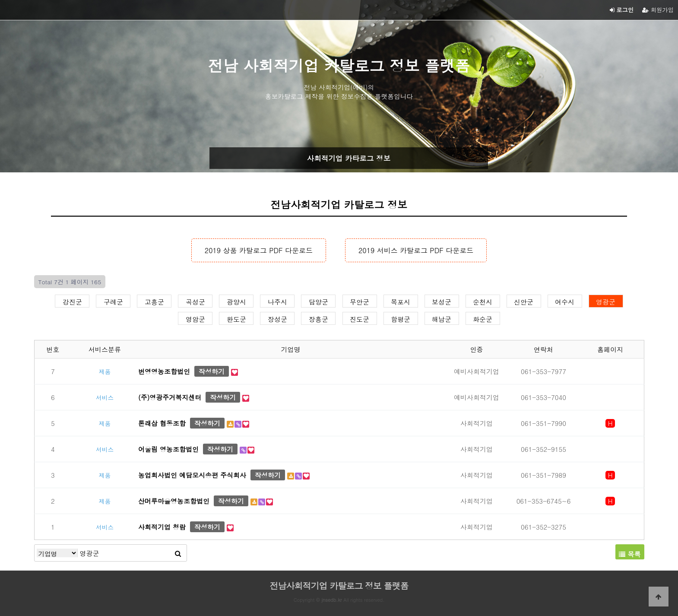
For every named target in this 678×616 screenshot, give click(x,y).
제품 (105, 372)
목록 (630, 554)
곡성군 (195, 301)
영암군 (195, 318)
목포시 (401, 301)
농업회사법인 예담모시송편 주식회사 (192, 475)
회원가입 (658, 10)
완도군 (236, 318)
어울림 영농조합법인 (168, 449)
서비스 (105, 397)
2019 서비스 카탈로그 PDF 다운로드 (416, 250)
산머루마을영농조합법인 (174, 501)
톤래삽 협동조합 (162, 423)
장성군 (277, 318)
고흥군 (154, 301)
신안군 (524, 301)
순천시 (483, 301)
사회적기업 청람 (162, 527)
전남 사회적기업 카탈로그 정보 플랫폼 (339, 65)
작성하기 (212, 371)
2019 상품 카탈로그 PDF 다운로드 (259, 250)
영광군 (606, 301)
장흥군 (318, 318)
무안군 (360, 301)
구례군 (113, 301)
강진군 (72, 301)
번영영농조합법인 (164, 371)
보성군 (442, 301)
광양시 (236, 301)
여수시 (565, 301)
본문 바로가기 (0, 0)
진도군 (360, 318)
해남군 (442, 318)
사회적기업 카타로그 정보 (349, 158)
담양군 (318, 301)
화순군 (483, 318)
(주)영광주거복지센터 (170, 397)
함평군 (401, 318)
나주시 (277, 301)
